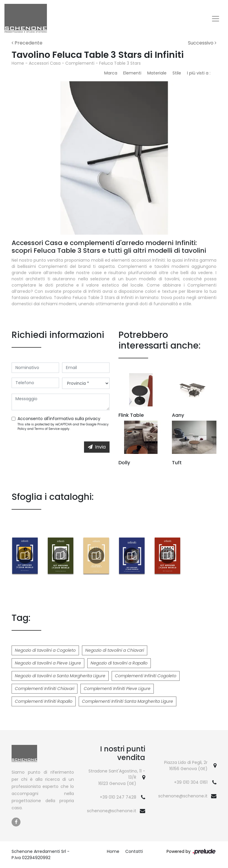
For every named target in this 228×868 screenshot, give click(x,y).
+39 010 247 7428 (118, 797)
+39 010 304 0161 (191, 782)
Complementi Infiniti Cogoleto (146, 676)
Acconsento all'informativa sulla (59, 419)
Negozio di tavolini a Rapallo (119, 663)
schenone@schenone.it (112, 811)
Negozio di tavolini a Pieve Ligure (48, 663)
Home (18, 63)
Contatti (134, 851)
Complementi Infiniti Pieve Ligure (117, 689)
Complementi (80, 63)
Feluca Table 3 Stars (120, 63)
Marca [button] (111, 73)
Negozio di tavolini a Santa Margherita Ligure (60, 676)
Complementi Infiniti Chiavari (45, 689)
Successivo (202, 43)
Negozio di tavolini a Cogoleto (45, 650)
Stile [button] (177, 73)
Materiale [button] (157, 73)
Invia (97, 447)
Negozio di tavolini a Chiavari (115, 650)
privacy (93, 419)
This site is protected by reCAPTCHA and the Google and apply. (63, 427)
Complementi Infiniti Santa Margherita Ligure (128, 701)
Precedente (27, 43)
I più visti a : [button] (199, 73)
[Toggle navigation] (216, 19)
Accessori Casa (45, 63)
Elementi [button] (132, 73)
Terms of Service (47, 429)
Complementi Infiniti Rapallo (44, 701)
